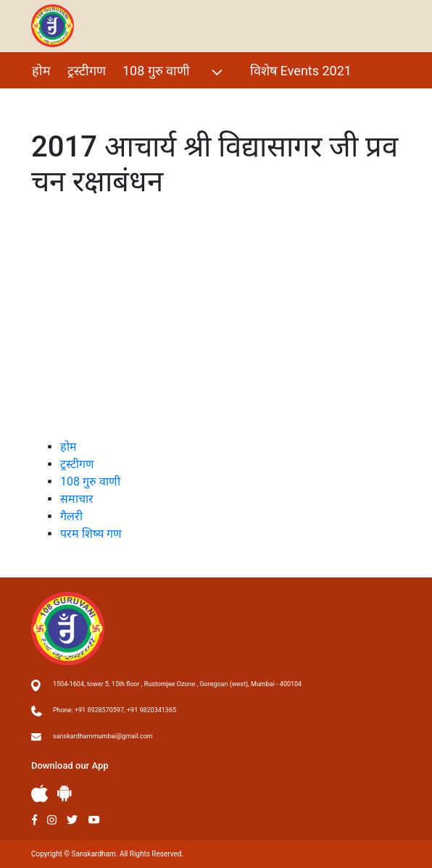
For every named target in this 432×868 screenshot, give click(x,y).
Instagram (52, 820)
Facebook (34, 820)
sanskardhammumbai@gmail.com (103, 736)
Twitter (72, 820)
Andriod (65, 793)
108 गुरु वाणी (174, 72)
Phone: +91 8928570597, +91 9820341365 (115, 710)
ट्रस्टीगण (87, 71)
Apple (40, 794)
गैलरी (44, 102)
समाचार (77, 499)
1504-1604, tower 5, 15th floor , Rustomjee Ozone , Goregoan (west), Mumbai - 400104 (177, 684)
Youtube (94, 820)
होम (41, 71)
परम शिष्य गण (107, 102)
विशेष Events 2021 (301, 71)
